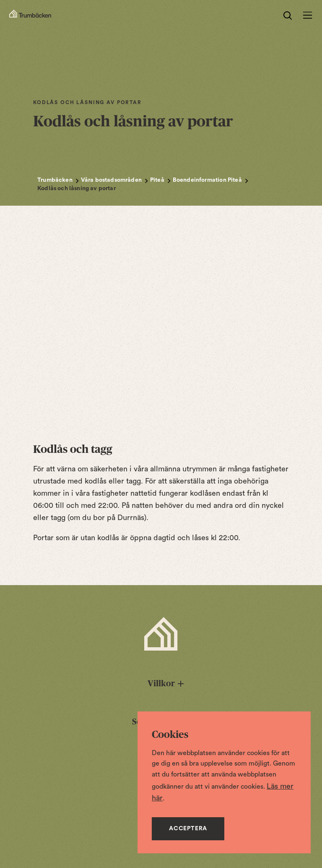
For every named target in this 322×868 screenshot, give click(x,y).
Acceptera (188, 829)
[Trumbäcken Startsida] (161, 634)
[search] (288, 16)
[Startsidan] (30, 16)
